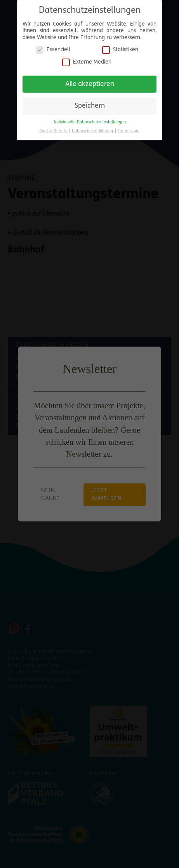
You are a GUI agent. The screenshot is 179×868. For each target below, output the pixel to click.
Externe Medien (87, 62)
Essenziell (53, 50)
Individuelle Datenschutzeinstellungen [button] (90, 122)
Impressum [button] (129, 131)
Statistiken (120, 50)
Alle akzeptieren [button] (90, 84)
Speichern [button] (90, 106)
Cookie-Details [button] (54, 131)
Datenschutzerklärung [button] (93, 131)
